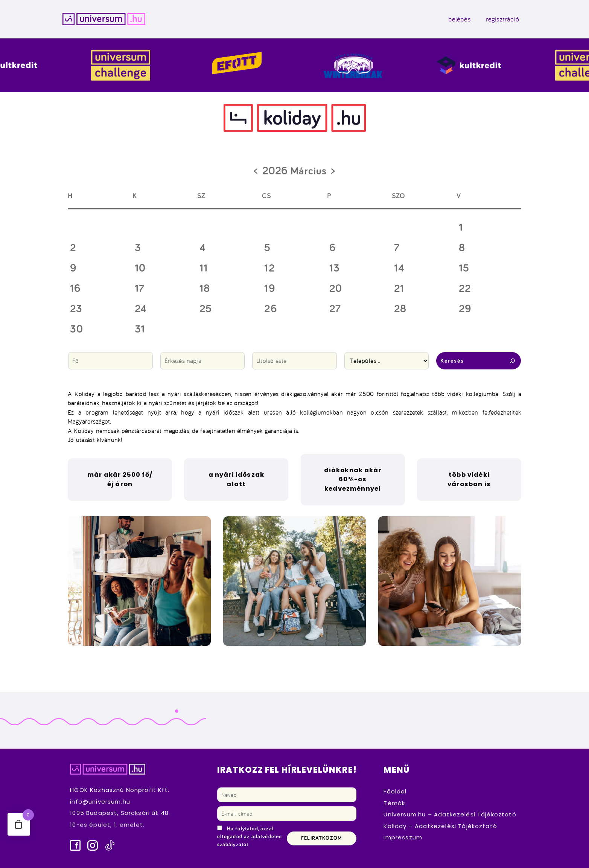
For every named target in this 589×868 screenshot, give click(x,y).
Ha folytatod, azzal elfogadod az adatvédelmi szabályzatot (250, 837)
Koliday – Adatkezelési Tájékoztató (440, 826)
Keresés (479, 361)
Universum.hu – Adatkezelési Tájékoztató (450, 814)
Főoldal (395, 791)
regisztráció (502, 19)
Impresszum (403, 837)
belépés (460, 19)
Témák (394, 803)
